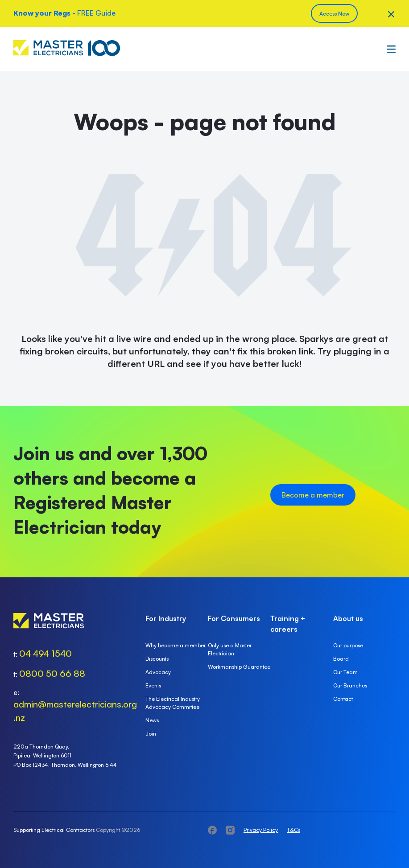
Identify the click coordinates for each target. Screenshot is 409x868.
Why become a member (176, 645)
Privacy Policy (261, 830)
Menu (389, 49)
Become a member (313, 495)
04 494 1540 (45, 653)
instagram (230, 830)
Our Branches (350, 685)
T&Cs (293, 830)
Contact (343, 699)
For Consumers (234, 618)
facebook (212, 830)
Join (151, 734)
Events (153, 685)
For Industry (166, 618)
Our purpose (348, 645)
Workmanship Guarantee (239, 667)
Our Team (345, 672)
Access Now (334, 14)
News (152, 720)
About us (348, 618)
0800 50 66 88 (52, 673)
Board (341, 659)
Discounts (157, 659)
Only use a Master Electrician (230, 649)
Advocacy (158, 672)
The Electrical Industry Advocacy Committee (173, 703)
